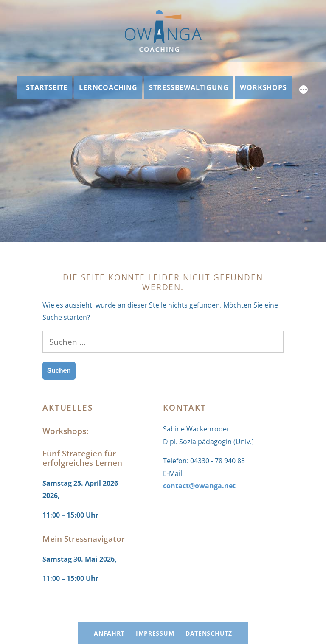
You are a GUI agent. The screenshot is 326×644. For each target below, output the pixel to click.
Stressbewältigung (189, 87)
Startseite (47, 87)
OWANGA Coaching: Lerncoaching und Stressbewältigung (121, 606)
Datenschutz (209, 633)
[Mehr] (304, 91)
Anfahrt (109, 633)
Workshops (263, 87)
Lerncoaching (108, 87)
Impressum (155, 633)
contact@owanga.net (199, 486)
